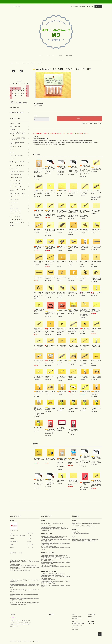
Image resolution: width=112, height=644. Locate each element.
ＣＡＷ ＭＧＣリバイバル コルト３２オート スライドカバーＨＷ (73, 330)
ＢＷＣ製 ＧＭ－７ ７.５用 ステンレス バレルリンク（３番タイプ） (50, 331)
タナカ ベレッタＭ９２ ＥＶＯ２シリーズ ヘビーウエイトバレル (85, 192)
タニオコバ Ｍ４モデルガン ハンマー (96, 293)
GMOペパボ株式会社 (28, 641)
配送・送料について (77, 619)
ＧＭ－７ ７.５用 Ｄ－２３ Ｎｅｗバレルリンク (62, 263)
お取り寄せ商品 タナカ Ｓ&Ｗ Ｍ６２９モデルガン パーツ (39, 460)
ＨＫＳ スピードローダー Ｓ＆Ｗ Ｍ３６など (62, 408)
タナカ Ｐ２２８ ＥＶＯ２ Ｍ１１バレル (50, 211)
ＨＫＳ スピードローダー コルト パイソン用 (39, 428)
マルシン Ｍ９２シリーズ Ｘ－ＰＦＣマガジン (85, 377)
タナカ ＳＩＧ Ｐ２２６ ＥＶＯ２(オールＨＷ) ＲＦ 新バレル (62, 212)
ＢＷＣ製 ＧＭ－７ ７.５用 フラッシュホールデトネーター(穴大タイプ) (85, 311)
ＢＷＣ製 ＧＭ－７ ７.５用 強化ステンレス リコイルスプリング (96, 311)
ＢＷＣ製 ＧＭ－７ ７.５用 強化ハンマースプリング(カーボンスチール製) (39, 331)
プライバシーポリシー (77, 626)
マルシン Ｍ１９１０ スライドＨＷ (85, 392)
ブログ (60, 56)
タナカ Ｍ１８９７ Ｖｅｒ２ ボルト (62, 230)
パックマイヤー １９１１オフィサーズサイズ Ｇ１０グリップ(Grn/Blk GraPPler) (50, 431)
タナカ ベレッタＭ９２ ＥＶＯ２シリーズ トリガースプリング (73, 192)
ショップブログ (76, 628)
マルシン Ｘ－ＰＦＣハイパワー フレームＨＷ (50, 392)
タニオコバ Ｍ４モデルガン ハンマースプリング (39, 311)
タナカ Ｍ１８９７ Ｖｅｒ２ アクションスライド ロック (73, 231)
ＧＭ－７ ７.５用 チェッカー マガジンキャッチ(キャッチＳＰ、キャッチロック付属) (39, 294)
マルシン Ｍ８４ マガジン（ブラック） (62, 392)
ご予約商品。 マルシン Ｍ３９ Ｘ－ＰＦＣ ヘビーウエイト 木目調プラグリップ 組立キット (73, 461)
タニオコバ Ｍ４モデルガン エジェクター (85, 293)
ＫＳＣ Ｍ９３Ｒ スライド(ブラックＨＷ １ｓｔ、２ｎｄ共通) (85, 362)
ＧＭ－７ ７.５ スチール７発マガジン (85, 247)
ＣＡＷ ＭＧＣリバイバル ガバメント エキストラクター (73, 347)
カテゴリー (51, 56)
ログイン (91, 6)
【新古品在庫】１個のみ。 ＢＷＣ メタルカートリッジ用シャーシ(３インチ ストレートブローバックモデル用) (85, 485)
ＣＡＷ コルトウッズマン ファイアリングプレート (39, 362)
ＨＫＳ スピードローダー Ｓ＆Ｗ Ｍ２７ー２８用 (96, 408)
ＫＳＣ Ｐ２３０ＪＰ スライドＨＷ (62, 361)
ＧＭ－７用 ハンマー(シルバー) (73, 278)
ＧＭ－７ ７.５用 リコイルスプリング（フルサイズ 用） (85, 263)
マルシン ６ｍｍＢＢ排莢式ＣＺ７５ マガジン (62, 428)
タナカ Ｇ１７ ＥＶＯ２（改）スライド (39, 230)
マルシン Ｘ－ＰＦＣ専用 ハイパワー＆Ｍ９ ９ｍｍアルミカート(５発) (39, 409)
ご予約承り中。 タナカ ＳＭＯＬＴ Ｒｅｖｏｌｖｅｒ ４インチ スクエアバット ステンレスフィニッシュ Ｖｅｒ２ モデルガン (62, 169)
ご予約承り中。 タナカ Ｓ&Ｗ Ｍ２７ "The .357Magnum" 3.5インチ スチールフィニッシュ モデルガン (50, 169)
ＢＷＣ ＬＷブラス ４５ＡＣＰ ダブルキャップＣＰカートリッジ (73, 311)
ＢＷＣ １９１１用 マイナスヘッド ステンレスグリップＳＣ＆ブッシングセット (62, 313)
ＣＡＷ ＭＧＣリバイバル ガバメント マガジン (96, 347)
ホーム (41, 56)
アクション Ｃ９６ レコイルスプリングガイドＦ (62, 377)
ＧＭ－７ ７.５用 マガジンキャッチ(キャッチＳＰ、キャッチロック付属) (96, 278)
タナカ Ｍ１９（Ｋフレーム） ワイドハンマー (85, 230)
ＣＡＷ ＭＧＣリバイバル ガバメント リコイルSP (85, 347)
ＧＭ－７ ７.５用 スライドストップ (50, 278)
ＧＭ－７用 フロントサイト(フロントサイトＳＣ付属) (96, 263)
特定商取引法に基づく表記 (95, 123)
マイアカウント (91, 615)
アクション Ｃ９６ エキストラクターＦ (39, 377)
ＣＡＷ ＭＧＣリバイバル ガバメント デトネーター (62, 347)
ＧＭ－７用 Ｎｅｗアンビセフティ (85, 278)
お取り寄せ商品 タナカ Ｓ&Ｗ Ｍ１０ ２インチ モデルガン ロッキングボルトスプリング (73, 482)
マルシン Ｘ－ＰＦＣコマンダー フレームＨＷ (96, 377)
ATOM (77, 630)
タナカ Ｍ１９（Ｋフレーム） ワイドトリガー (96, 230)
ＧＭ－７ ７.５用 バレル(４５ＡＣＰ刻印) (39, 262)
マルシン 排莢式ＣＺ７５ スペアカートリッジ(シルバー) (73, 431)
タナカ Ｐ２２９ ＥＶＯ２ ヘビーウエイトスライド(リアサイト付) (96, 168)
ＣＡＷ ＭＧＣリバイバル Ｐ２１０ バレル (50, 347)
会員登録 (83, 6)
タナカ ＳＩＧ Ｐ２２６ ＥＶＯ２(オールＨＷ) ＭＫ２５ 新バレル (73, 212)
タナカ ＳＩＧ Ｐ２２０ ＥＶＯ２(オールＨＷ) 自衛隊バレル (85, 212)
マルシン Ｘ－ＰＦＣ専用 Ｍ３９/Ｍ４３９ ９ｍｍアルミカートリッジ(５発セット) (39, 171)
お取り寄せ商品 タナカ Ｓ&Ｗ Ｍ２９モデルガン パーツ (50, 460)
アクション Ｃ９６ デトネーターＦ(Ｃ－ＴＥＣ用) (96, 362)
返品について (85, 123)
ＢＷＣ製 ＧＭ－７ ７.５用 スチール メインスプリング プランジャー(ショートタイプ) (62, 331)
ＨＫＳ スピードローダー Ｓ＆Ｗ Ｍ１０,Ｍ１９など (73, 408)
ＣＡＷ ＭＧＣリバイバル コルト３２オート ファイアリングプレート (39, 347)
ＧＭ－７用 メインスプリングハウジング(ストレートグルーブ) (62, 294)
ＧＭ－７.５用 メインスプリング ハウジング (73, 293)
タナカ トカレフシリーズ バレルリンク (96, 211)
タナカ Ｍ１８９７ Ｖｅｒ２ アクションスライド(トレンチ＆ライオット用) (50, 231)
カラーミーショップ (13, 641)
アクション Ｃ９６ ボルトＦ (50, 377)
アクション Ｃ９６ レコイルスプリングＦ (73, 377)
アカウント (75, 6)
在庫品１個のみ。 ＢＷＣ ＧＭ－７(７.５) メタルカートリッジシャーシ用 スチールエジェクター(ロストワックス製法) (96, 484)
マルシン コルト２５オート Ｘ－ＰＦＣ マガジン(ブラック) (96, 393)
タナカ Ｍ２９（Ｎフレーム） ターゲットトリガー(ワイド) (50, 248)
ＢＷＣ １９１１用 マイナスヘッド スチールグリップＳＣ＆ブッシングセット (50, 313)
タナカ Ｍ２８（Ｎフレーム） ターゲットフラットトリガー (73, 248)
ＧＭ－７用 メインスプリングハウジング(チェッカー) (50, 294)
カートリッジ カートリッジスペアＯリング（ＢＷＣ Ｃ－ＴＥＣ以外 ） (29, 63)
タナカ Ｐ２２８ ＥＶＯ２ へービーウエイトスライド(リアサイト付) (39, 193)
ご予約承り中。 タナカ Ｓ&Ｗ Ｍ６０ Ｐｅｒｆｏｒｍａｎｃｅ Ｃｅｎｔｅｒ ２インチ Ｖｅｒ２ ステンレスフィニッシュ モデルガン (73, 170)
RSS (73, 630)
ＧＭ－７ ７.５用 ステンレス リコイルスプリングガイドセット (50, 263)
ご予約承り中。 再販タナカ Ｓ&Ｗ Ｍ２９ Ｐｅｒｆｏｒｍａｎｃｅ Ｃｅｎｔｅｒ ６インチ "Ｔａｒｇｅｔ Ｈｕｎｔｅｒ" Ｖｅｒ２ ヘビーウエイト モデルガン (85, 170)
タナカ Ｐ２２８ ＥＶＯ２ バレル (39, 211)
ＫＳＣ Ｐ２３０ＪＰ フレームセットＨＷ (73, 361)
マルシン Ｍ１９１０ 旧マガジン (73, 392)
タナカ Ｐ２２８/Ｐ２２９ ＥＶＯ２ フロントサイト (50, 192)
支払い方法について (77, 617)
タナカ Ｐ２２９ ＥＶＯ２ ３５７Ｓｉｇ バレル (96, 192)
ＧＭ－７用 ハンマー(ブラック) (62, 278)
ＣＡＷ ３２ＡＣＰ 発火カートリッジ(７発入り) (50, 362)
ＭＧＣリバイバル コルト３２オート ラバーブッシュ (85, 330)
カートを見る (91, 621)
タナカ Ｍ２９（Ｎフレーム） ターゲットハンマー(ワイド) (39, 248)
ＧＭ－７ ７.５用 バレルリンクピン (73, 262)
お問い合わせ (69, 56)
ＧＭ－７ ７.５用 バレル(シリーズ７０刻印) (96, 247)
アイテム (98, 6)
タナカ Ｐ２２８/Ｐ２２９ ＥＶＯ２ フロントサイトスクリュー (62, 192)
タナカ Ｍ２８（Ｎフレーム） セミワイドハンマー (62, 248)
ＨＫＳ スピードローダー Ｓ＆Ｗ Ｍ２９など (85, 408)
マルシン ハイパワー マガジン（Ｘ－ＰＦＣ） (39, 393)
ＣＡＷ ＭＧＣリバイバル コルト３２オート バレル (96, 330)
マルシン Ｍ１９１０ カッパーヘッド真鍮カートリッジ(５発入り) (50, 408)
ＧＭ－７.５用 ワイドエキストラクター (39, 278)
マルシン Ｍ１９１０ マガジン (62, 481)
